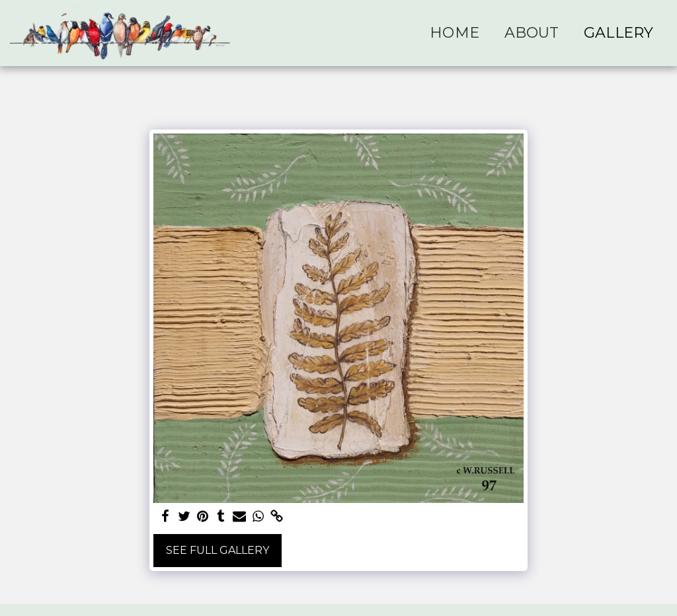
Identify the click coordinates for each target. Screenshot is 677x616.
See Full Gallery (218, 550)
